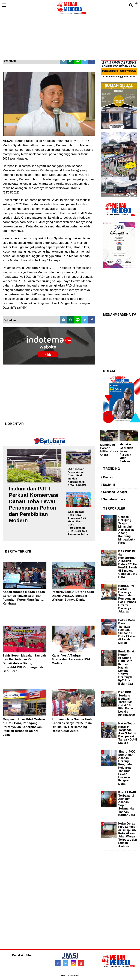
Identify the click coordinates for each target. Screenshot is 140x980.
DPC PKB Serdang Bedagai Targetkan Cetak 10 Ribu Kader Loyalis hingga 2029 (126, 704)
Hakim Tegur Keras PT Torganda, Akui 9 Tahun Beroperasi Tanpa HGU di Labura (128, 733)
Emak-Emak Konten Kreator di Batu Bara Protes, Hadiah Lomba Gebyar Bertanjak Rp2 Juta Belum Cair (126, 668)
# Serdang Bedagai (114, 492)
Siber (29, 955)
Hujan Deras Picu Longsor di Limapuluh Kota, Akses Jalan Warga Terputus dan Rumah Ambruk (128, 835)
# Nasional (108, 485)
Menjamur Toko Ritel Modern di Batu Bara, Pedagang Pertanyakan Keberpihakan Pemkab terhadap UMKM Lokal (24, 727)
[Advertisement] (70, 33)
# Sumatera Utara (113, 499)
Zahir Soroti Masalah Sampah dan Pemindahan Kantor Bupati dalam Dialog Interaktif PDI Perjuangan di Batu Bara (24, 663)
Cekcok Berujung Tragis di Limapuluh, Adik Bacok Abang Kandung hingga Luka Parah (127, 530)
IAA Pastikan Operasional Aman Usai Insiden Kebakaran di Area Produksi (77, 477)
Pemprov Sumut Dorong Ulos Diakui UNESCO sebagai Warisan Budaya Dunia (73, 596)
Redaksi (17, 955)
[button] (136, 2)
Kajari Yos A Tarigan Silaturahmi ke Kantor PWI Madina (71, 659)
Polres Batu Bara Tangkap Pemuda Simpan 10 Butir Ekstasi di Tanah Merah (127, 631)
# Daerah (107, 477)
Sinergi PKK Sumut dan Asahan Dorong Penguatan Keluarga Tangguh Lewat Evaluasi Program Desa (126, 768)
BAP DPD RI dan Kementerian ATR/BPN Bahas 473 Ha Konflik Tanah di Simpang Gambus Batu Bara (128, 564)
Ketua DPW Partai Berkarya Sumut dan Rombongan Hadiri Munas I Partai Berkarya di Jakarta (127, 599)
